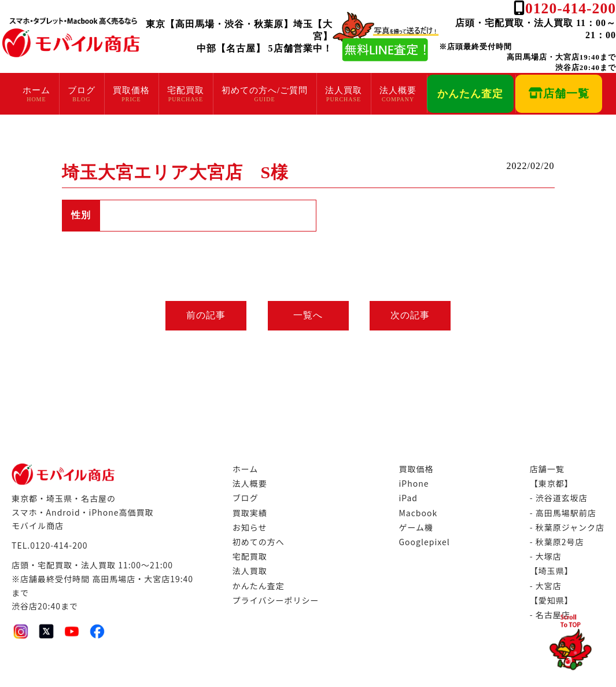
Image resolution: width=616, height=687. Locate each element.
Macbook (418, 513)
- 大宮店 (546, 586)
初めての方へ (259, 542)
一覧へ (308, 315)
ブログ (82, 90)
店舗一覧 (559, 93)
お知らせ (250, 527)
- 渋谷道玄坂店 (559, 498)
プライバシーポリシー (276, 600)
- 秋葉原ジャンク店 (567, 527)
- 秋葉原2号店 (557, 542)
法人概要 (398, 90)
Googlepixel (424, 542)
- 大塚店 (546, 556)
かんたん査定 (470, 94)
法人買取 (344, 90)
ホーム (36, 90)
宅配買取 (186, 90)
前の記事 (204, 315)
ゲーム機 (416, 527)
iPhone (414, 483)
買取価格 (131, 90)
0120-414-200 (571, 8)
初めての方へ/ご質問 (265, 90)
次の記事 (412, 315)
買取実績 (250, 513)
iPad (408, 498)
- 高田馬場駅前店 (563, 513)
